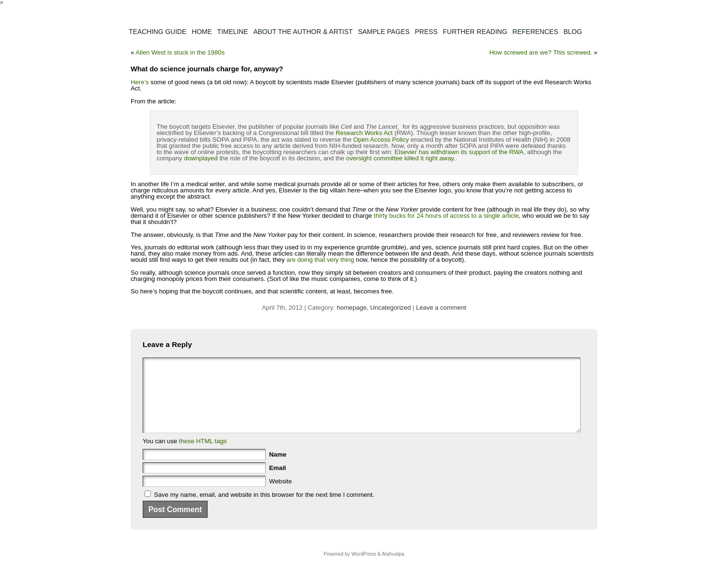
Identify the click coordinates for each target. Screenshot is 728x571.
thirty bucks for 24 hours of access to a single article (446, 216)
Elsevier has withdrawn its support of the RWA (459, 152)
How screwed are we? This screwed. (541, 52)
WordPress (364, 568)
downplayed (201, 158)
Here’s (140, 82)
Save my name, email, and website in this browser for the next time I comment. (264, 509)
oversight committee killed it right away (400, 158)
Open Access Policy (381, 140)
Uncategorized (390, 308)
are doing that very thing (320, 260)
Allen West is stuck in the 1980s (180, 52)
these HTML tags (203, 455)
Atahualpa (393, 568)
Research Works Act (364, 133)
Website (280, 496)
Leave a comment (441, 308)
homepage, (354, 308)
